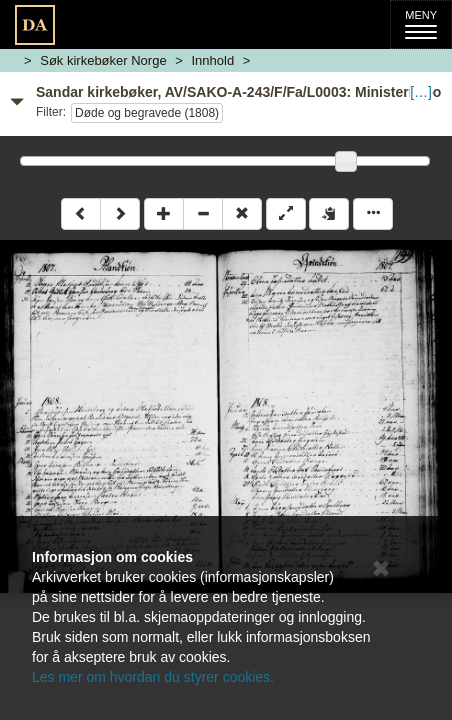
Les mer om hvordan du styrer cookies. (153, 677)
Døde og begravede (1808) (147, 113)
